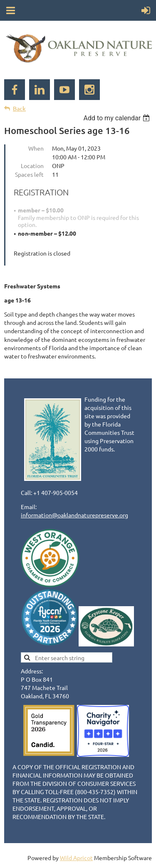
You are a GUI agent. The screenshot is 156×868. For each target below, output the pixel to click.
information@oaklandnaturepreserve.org (74, 515)
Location (32, 166)
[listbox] (118, 118)
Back (19, 108)
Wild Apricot (76, 858)
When (36, 148)
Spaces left (29, 174)
